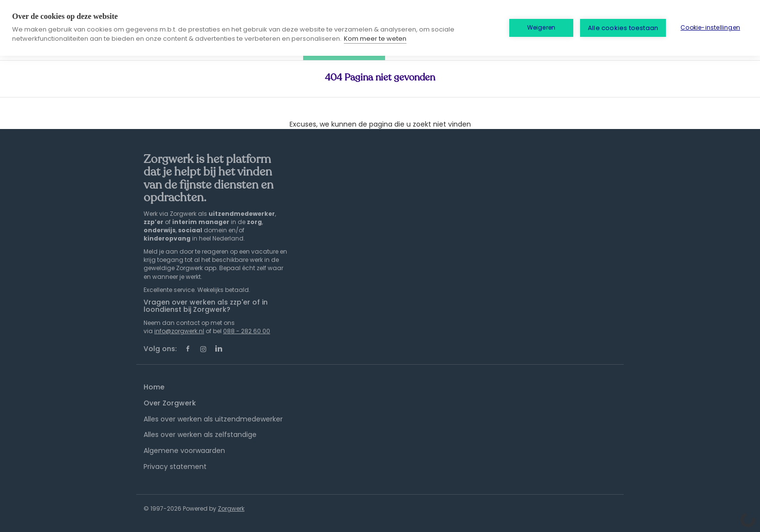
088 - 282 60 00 (247, 331)
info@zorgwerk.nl (179, 331)
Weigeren (542, 27)
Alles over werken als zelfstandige (200, 435)
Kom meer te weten (375, 39)
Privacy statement (175, 467)
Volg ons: (160, 349)
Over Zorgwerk (170, 403)
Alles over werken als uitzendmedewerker (213, 419)
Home (154, 387)
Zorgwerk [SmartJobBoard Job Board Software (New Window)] (231, 508)
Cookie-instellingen (710, 27)
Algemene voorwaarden (184, 451)
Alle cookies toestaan (623, 28)
